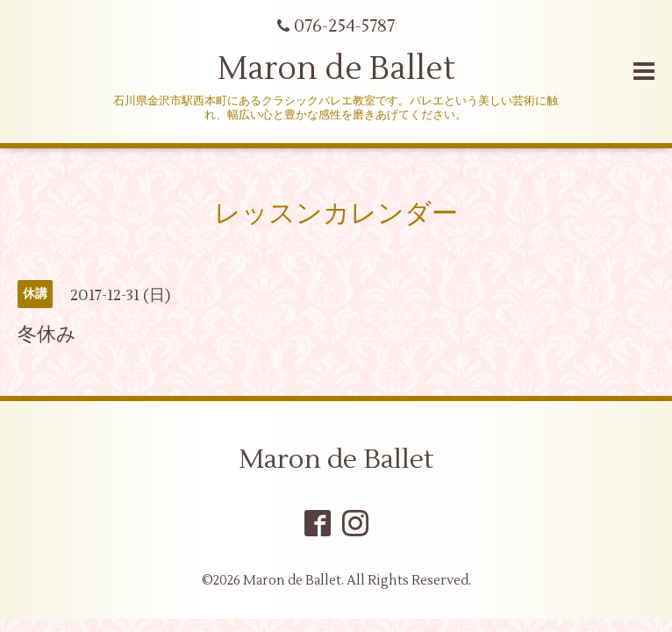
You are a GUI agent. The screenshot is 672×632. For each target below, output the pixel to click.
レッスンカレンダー (336, 214)
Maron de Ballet (336, 69)
